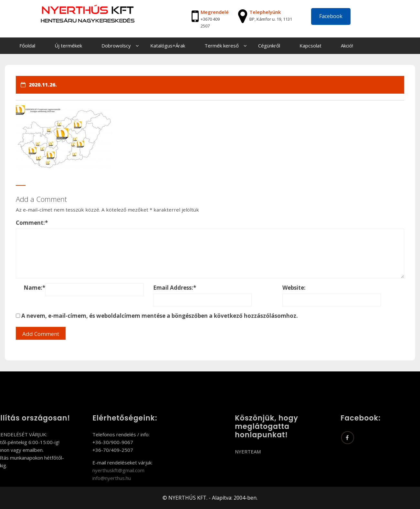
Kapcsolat (310, 46)
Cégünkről (269, 46)
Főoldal (27, 46)
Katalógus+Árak (168, 46)
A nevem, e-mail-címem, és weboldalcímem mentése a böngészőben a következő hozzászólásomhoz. (160, 316)
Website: (294, 288)
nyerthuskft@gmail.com (92, 470)
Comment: (32, 223)
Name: (34, 288)
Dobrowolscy (116, 46)
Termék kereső (222, 46)
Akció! (347, 46)
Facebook (331, 16)
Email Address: (175, 288)
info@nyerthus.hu (85, 478)
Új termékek (68, 46)
